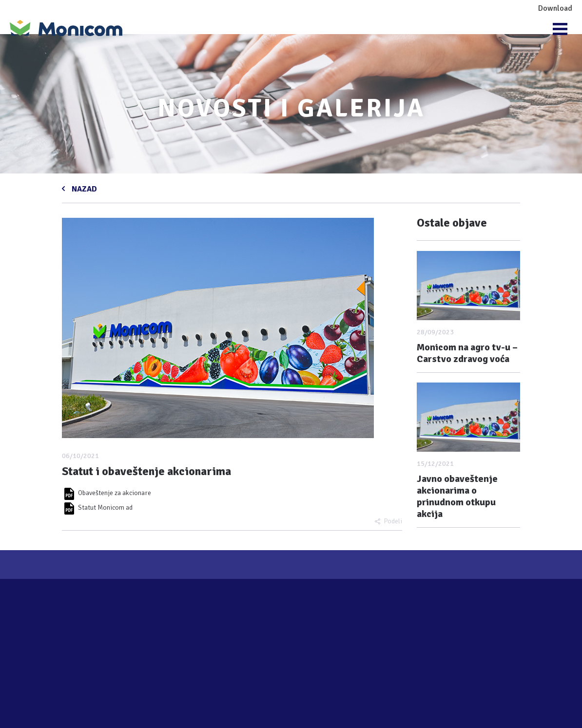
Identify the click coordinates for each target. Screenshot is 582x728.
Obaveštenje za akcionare (107, 493)
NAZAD (83, 188)
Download (555, 8)
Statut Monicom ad (97, 508)
